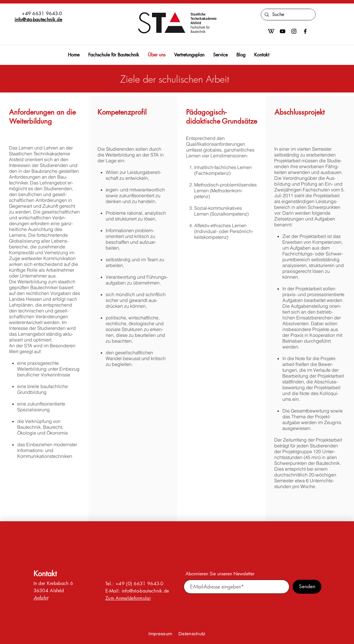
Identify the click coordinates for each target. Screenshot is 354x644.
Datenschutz (192, 634)
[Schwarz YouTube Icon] (283, 31)
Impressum (160, 634)
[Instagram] (294, 31)
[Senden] (307, 587)
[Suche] (288, 15)
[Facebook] (305, 31)
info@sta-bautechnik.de (38, 20)
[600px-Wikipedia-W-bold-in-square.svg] (271, 31)
